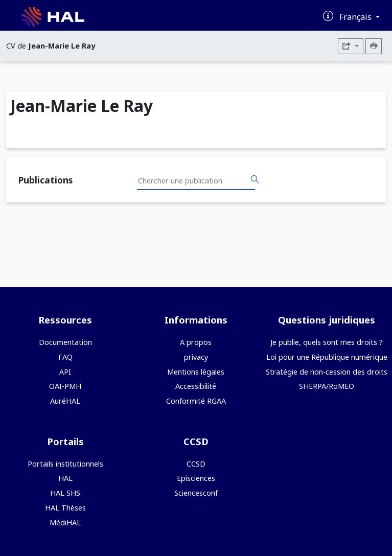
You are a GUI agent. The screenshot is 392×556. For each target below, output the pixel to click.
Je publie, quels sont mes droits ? (327, 342)
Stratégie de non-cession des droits (327, 372)
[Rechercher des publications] (255, 180)
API (65, 372)
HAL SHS (65, 493)
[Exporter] (351, 46)
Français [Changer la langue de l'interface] (356, 17)
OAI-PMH (65, 386)
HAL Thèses (65, 508)
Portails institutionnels (65, 464)
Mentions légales (196, 372)
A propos (196, 342)
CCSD (196, 464)
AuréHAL (65, 401)
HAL (65, 478)
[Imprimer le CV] (374, 46)
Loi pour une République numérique (327, 357)
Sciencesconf (196, 493)
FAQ (65, 357)
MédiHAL (65, 523)
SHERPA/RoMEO (327, 386)
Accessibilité (196, 386)
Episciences (196, 478)
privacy (196, 357)
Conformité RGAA (196, 401)
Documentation (65, 342)
